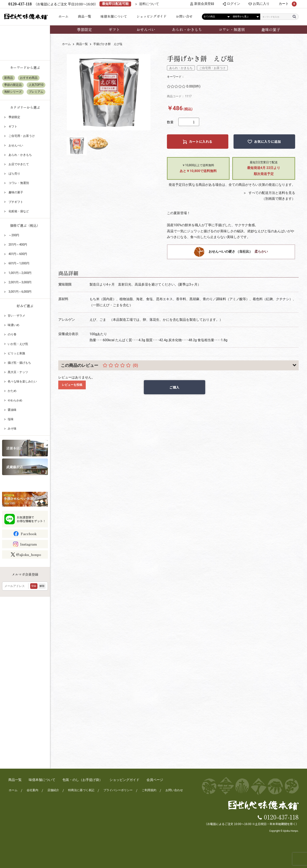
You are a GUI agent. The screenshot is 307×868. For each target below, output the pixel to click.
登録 (34, 586)
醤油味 (12, 410)
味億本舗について (114, 16)
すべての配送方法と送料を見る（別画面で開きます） (271, 196)
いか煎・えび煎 (18, 344)
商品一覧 (85, 16)
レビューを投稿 (72, 385)
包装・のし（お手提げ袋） (82, 780)
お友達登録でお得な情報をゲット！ (31, 519)
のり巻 (12, 334)
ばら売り (14, 174)
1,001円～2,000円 (20, 273)
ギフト (114, 29)
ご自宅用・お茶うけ (212, 68)
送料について (149, 4)
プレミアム (36, 92)
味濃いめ (14, 325)
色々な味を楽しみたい (22, 381)
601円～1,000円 (18, 263)
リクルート (25, 483)
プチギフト (15, 202)
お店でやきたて (18, 164)
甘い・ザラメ (16, 316)
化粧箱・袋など (18, 211)
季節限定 (85, 29)
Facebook (29, 534)
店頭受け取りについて (25, 36)
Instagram (28, 544)
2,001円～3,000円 (20, 282)
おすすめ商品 (29, 78)
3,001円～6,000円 (20, 292)
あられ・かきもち (187, 29)
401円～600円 (17, 254)
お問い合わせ (174, 790)
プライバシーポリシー (118, 790)
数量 (170, 122)
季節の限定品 (13, 85)
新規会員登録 (202, 4)
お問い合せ (184, 16)
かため (12, 391)
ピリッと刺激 (16, 353)
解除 (42, 586)
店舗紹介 (53, 790)
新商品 (9, 78)
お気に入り (261, 4)
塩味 (11, 419)
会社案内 (32, 790)
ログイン (234, 4)
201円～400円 (17, 245)
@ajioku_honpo (26, 555)
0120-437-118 (281, 817)
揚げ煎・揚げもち (19, 363)
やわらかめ (15, 400)
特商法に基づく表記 (81, 790)
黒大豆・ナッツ (18, 372)
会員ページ (155, 780)
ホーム (63, 16)
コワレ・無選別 (232, 29)
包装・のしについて (25, 49)
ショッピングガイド (152, 16)
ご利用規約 (149, 790)
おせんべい (146, 29)
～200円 (13, 235)
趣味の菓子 (271, 29)
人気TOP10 (36, 85)
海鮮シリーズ (13, 92)
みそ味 (12, 428)
